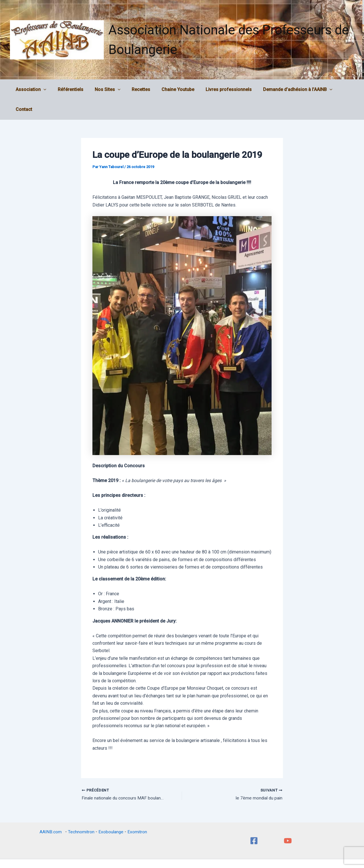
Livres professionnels (219, 89)
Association (33, 90)
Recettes (136, 89)
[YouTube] (288, 821)
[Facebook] (254, 821)
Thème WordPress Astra (222, 854)
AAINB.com (51, 812)
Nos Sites (105, 90)
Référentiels (70, 89)
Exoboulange (111, 812)
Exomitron (138, 812)
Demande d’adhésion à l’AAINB (286, 90)
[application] (45, 90)
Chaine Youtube (171, 89)
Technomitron (81, 812)
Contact (338, 89)
